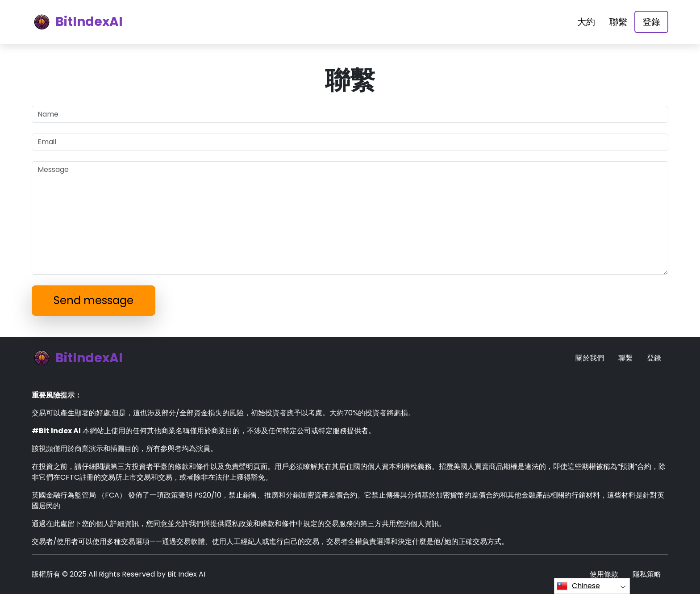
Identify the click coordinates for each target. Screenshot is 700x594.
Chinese (578, 586)
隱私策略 (647, 574)
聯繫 (618, 22)
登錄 (651, 22)
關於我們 (590, 358)
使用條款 (604, 574)
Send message (94, 300)
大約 (586, 22)
